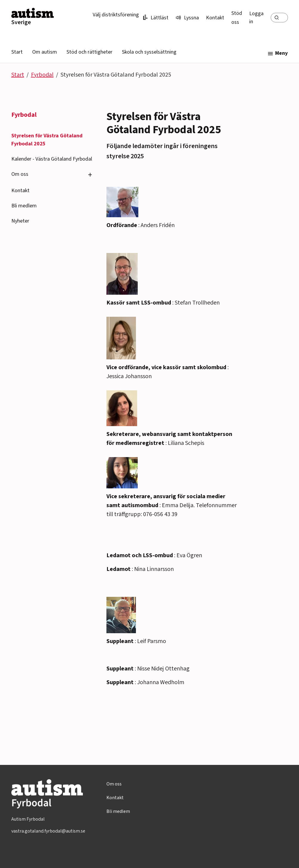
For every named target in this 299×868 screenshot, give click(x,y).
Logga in (256, 18)
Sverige (21, 22)
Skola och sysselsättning (149, 52)
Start (17, 52)
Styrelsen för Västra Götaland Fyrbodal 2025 (47, 140)
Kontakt (215, 18)
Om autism (45, 52)
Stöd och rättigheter (89, 52)
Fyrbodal (42, 75)
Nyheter (20, 221)
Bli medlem (24, 206)
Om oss (20, 174)
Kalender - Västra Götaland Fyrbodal (52, 159)
